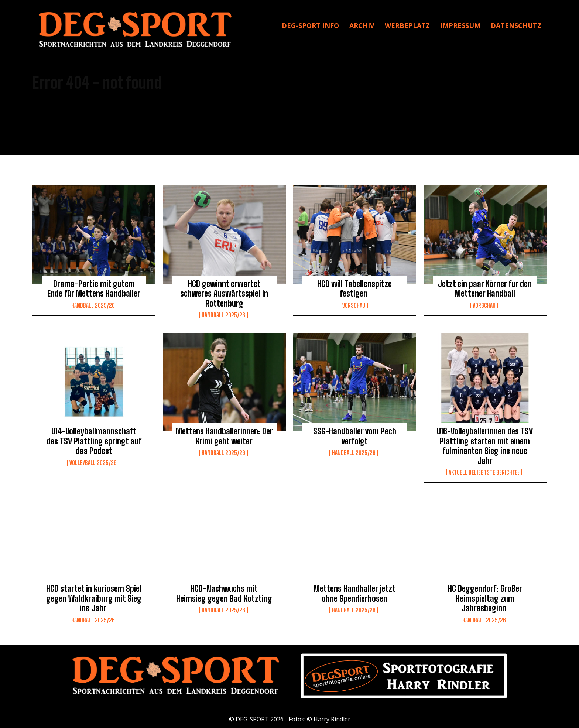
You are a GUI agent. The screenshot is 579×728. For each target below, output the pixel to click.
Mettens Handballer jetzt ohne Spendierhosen (354, 593)
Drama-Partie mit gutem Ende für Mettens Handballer (94, 289)
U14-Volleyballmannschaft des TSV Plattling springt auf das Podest (94, 441)
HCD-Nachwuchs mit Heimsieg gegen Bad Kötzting (224, 593)
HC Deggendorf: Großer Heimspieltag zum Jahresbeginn (485, 598)
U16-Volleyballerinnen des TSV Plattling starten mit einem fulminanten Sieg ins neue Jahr (485, 446)
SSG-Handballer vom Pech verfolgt (355, 436)
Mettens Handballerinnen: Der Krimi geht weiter (224, 436)
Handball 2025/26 (93, 305)
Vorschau (354, 305)
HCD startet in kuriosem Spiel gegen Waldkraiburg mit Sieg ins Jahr (94, 598)
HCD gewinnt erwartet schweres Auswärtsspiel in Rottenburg (224, 294)
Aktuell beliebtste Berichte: (484, 472)
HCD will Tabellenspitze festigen (354, 289)
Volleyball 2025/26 (93, 463)
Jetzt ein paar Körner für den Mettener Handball (485, 289)
